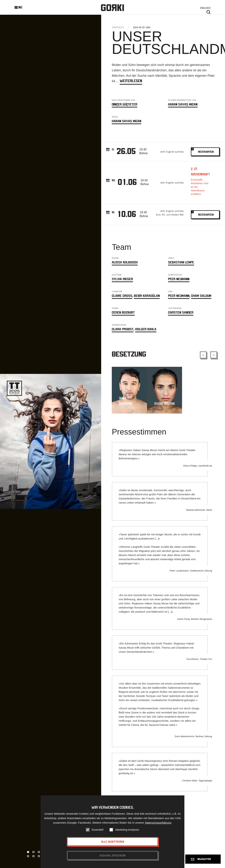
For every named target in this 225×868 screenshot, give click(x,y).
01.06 (127, 182)
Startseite (118, 27)
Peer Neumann (179, 279)
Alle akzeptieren (113, 842)
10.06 (127, 214)
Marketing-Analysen (127, 830)
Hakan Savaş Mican (183, 104)
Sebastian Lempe (181, 262)
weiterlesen (131, 81)
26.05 (126, 151)
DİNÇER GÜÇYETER (125, 104)
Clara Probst (123, 329)
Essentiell (98, 830)
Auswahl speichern (112, 856)
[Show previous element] (203, 355)
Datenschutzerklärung (158, 823)
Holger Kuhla (146, 329)
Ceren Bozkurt (123, 312)
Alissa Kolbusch (125, 262)
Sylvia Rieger (122, 279)
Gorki (112, 8)
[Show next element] (214, 355)
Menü (21, 7)
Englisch (205, 8)
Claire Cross (122, 296)
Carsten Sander (181, 312)
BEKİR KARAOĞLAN (147, 296)
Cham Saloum (201, 296)
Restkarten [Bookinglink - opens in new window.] (205, 150)
